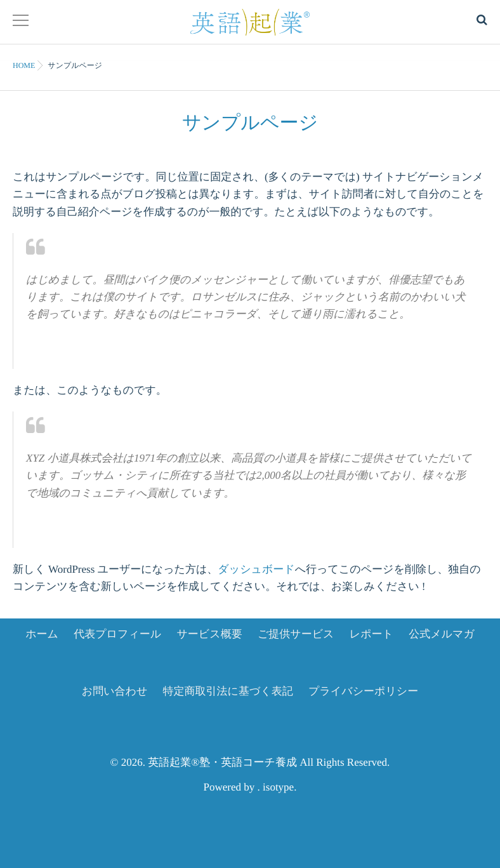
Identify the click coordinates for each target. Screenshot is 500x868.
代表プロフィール (117, 634)
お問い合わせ (115, 691)
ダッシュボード (256, 569)
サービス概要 (209, 634)
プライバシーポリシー (363, 691)
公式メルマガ (442, 634)
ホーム (42, 634)
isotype (278, 787)
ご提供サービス (296, 634)
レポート (372, 634)
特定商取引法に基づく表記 (228, 691)
